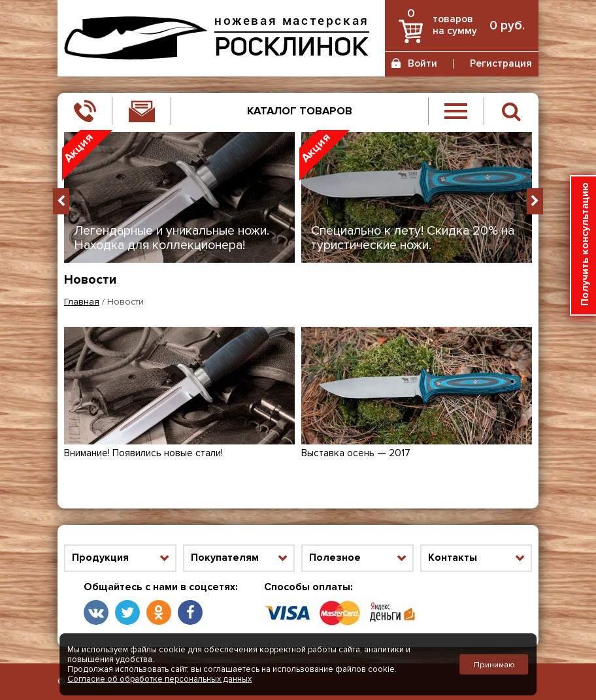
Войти (422, 64)
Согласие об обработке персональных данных (159, 679)
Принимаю (494, 665)
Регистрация (501, 64)
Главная (82, 302)
